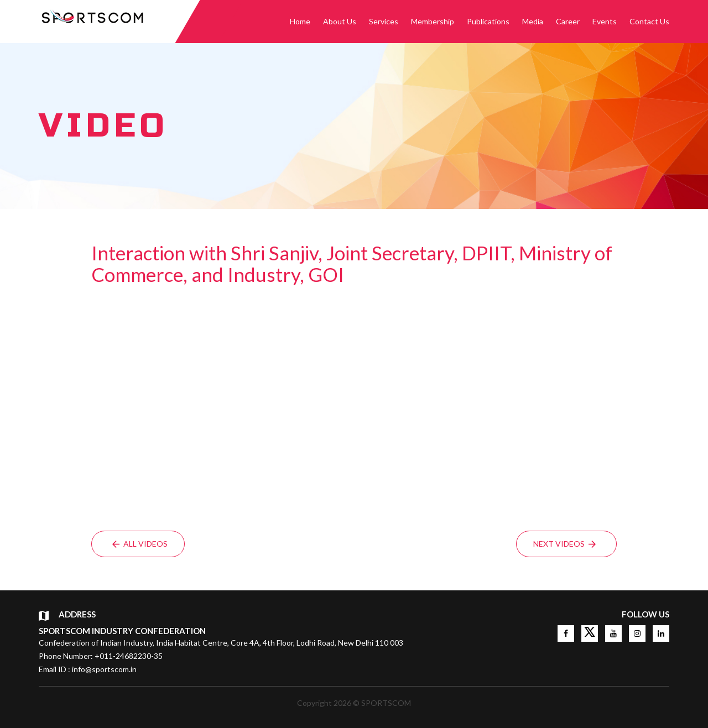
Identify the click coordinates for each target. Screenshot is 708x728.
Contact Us (649, 21)
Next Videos (564, 544)
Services (384, 21)
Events (605, 21)
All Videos (140, 544)
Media (533, 21)
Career (568, 21)
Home (300, 21)
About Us (340, 21)
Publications (488, 21)
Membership (433, 21)
